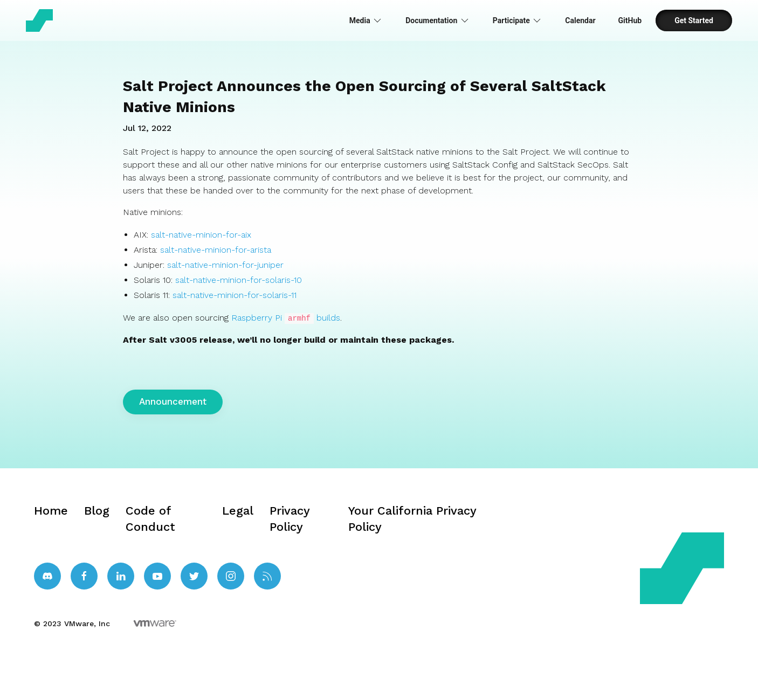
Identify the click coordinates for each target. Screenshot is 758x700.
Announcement (173, 401)
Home (51, 510)
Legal (238, 510)
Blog (97, 510)
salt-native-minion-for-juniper (225, 265)
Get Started (694, 20)
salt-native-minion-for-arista (216, 250)
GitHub (630, 20)
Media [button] (366, 20)
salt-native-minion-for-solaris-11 (235, 295)
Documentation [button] (438, 20)
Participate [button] (518, 20)
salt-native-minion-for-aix (201, 235)
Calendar (580, 20)
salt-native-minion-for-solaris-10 (239, 280)
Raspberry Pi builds (286, 318)
